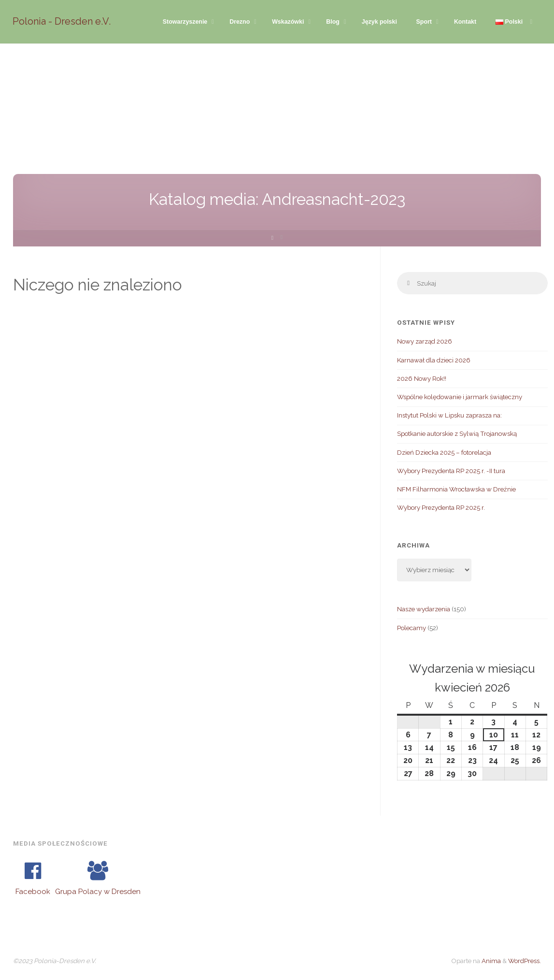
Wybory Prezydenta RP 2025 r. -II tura (451, 471)
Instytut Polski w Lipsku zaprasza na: (449, 416)
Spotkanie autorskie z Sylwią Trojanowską (457, 434)
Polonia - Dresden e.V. (62, 21)
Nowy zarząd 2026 (425, 342)
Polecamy (412, 628)
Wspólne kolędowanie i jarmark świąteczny (460, 397)
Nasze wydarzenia (424, 609)
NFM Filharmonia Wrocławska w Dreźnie (456, 490)
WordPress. (525, 961)
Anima (490, 961)
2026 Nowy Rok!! (422, 379)
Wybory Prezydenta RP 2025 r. (441, 508)
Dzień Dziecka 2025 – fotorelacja (444, 452)
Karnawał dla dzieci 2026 (434, 360)
